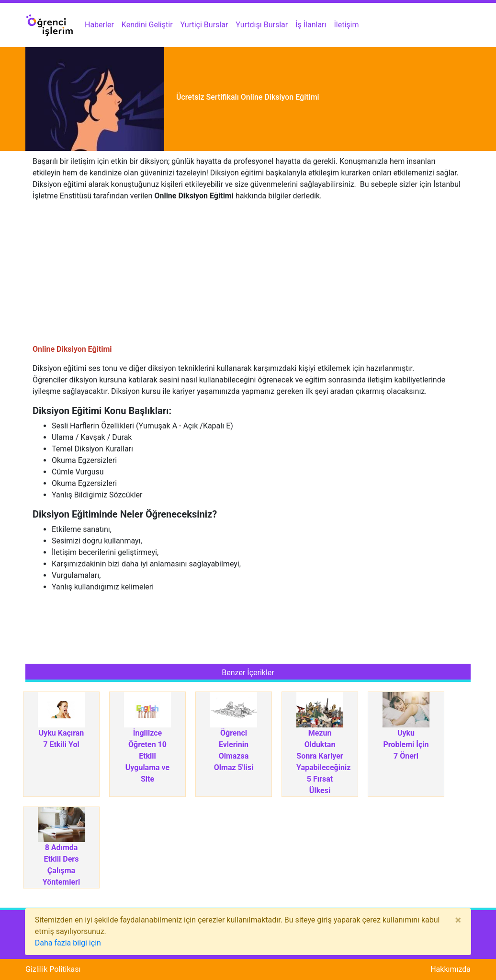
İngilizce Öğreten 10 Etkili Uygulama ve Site (147, 756)
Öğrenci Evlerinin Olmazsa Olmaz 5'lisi (234, 750)
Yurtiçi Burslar (204, 25)
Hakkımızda (451, 969)
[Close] (458, 920)
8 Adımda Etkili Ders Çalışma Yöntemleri (61, 865)
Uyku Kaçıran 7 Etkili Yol (62, 739)
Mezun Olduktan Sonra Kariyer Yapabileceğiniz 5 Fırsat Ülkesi (320, 762)
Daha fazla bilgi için (68, 943)
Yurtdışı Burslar (262, 25)
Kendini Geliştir (147, 25)
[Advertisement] (248, 277)
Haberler (99, 25)
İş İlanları (311, 25)
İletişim (347, 25)
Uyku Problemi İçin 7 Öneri (406, 744)
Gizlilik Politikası (53, 969)
